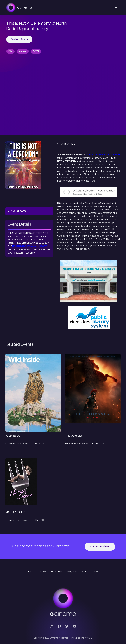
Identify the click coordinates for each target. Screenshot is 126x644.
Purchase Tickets (19, 39)
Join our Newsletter (100, 547)
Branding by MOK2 (84, 638)
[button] (116, 8)
